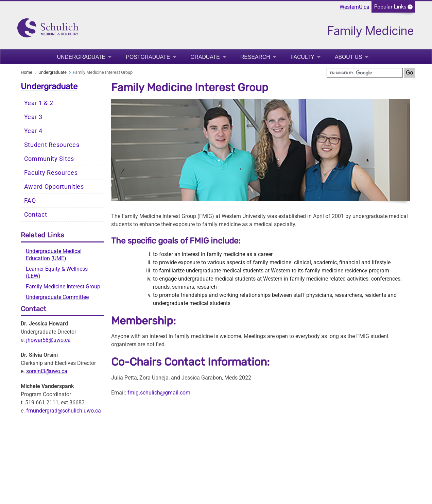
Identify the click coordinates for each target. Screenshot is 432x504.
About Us (349, 57)
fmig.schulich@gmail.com (159, 393)
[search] (365, 73)
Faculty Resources (51, 173)
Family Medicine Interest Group (63, 287)
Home (27, 72)
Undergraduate (81, 57)
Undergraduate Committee (57, 297)
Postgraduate (148, 57)
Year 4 (33, 131)
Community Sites (49, 159)
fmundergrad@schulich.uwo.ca (64, 411)
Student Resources (52, 145)
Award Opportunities (54, 187)
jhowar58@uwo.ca (48, 340)
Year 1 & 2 (39, 103)
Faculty (303, 57)
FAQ (30, 201)
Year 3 (33, 117)
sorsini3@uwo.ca (47, 371)
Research (255, 57)
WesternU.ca (355, 7)
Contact (36, 215)
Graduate (205, 57)
